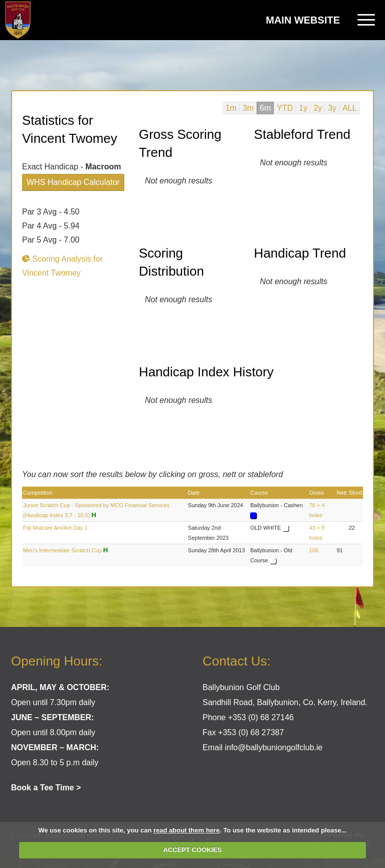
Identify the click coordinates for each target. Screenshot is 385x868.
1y (303, 108)
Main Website (303, 20)
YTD (285, 108)
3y (332, 108)
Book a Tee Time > (46, 788)
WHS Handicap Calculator (73, 182)
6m (265, 108)
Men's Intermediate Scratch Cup (62, 550)
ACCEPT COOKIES (192, 850)
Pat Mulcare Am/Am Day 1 (55, 528)
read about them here (186, 830)
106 (314, 550)
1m (231, 108)
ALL (349, 108)
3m (248, 108)
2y (318, 108)
